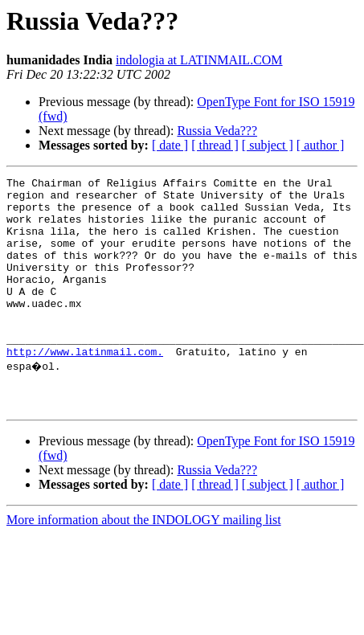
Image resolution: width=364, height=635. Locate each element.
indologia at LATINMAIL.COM (199, 60)
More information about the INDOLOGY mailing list (144, 563)
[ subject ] (268, 145)
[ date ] (170, 145)
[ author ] (321, 145)
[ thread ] (215, 145)
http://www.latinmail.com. (85, 387)
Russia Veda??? (217, 131)
